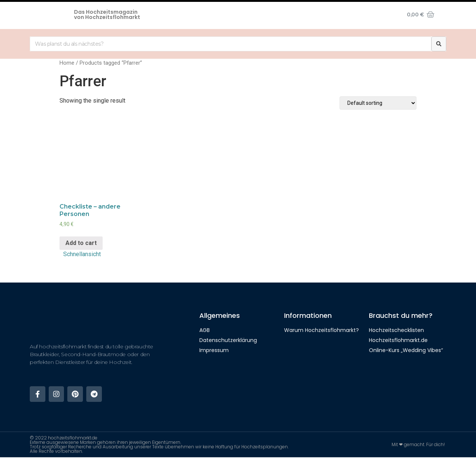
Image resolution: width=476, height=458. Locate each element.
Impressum (214, 350)
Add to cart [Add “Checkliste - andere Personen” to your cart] (81, 243)
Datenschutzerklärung (228, 340)
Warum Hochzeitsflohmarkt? (321, 330)
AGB (205, 330)
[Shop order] (378, 103)
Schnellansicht (82, 254)
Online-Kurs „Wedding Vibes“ (406, 350)
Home (67, 63)
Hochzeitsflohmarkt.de (398, 340)
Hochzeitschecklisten (396, 330)
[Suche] (439, 44)
